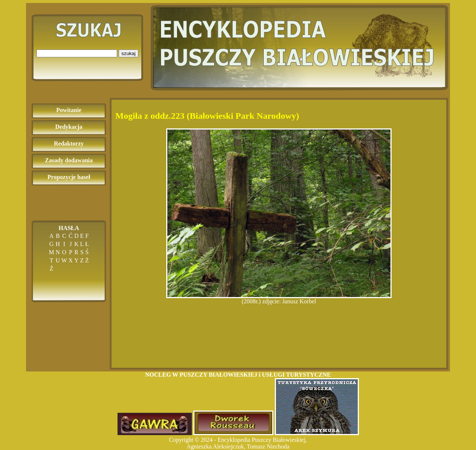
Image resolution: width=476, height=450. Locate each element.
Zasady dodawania (69, 160)
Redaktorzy (69, 143)
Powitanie (69, 110)
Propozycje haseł (69, 177)
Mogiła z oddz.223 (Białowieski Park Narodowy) (207, 116)
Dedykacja (69, 127)
